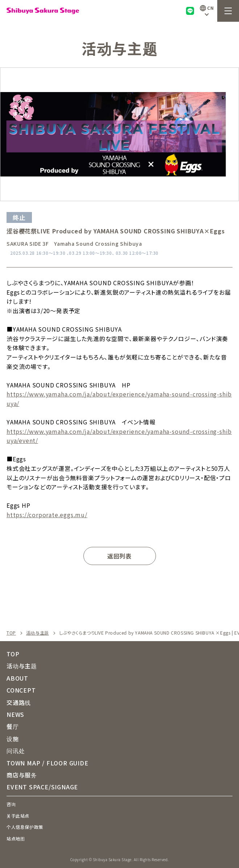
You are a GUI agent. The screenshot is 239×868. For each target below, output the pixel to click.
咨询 (11, 804)
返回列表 (119, 556)
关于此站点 (18, 816)
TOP (11, 633)
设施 (13, 739)
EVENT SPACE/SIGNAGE (42, 787)
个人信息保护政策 (25, 827)
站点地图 (16, 838)
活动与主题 (38, 633)
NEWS (15, 714)
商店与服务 (22, 775)
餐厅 (13, 726)
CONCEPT (21, 690)
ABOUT (17, 678)
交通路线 (19, 702)
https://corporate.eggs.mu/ (47, 515)
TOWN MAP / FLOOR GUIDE (48, 763)
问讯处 (16, 751)
